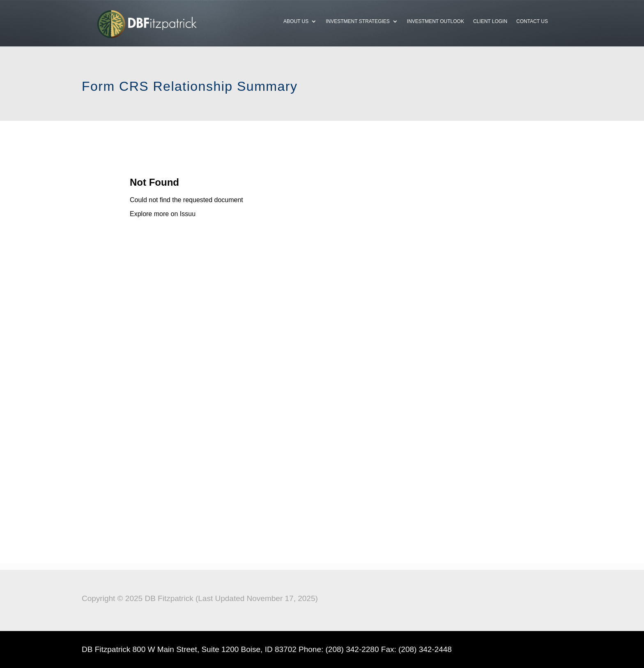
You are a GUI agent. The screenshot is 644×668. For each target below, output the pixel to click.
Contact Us (532, 21)
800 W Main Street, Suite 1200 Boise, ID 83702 (215, 649)
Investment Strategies (358, 21)
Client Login (490, 21)
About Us (296, 21)
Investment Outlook (436, 21)
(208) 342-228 (350, 649)
